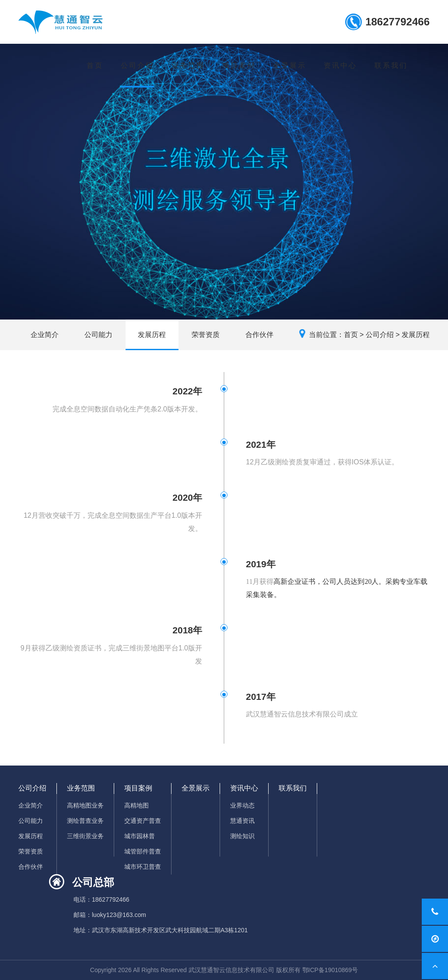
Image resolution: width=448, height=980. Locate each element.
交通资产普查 (143, 821)
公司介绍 (137, 65)
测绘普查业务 (85, 821)
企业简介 (45, 335)
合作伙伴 (259, 335)
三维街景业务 (85, 836)
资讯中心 (340, 65)
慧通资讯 (242, 821)
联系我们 (391, 65)
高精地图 (136, 805)
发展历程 (152, 335)
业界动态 (242, 805)
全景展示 (290, 65)
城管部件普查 (143, 851)
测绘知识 (242, 836)
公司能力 (98, 335)
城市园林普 (140, 836)
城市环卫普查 (143, 867)
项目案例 (239, 65)
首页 (95, 65)
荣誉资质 (206, 335)
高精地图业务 (85, 805)
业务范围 (188, 65)
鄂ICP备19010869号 (330, 970)
